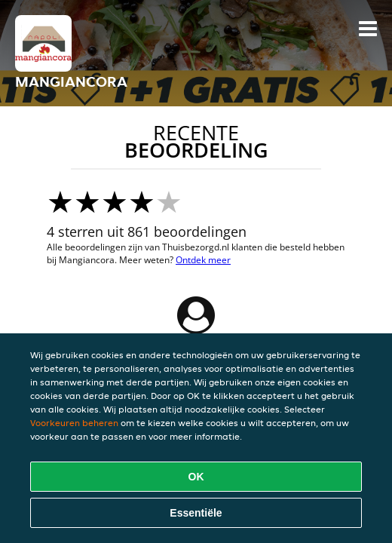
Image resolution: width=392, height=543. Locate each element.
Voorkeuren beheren (74, 423)
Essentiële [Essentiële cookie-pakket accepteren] (196, 513)
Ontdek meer (203, 260)
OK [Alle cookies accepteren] (196, 477)
